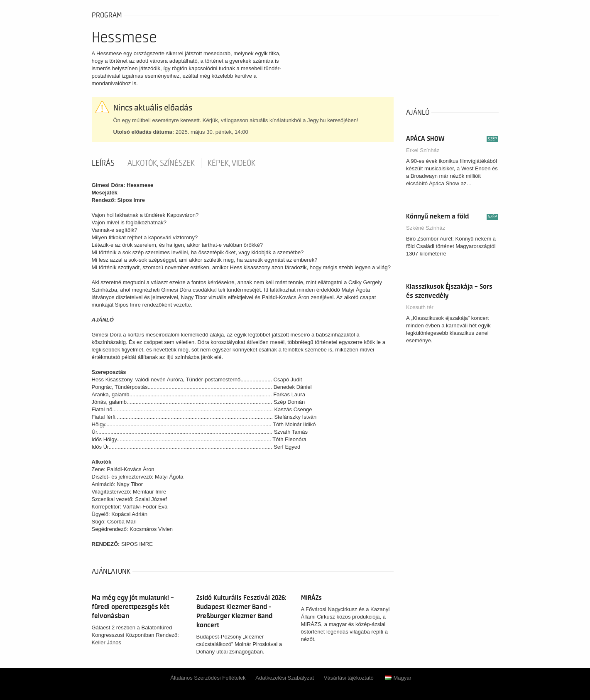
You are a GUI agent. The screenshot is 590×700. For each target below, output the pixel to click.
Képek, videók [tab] (231, 163)
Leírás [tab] (103, 163)
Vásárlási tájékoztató (349, 678)
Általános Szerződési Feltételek (208, 678)
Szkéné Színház (426, 228)
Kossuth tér (420, 307)
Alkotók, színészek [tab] (161, 163)
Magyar (398, 678)
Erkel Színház (423, 150)
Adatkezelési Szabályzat (285, 678)
